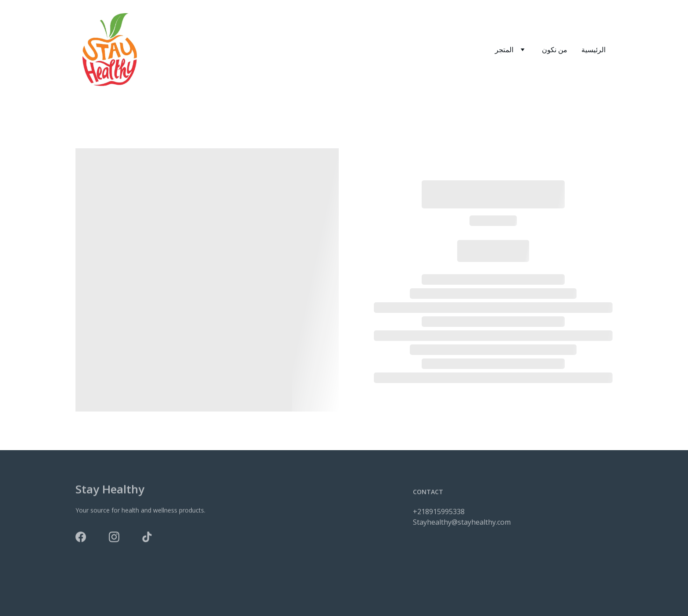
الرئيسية (593, 50)
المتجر (504, 50)
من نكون (555, 50)
